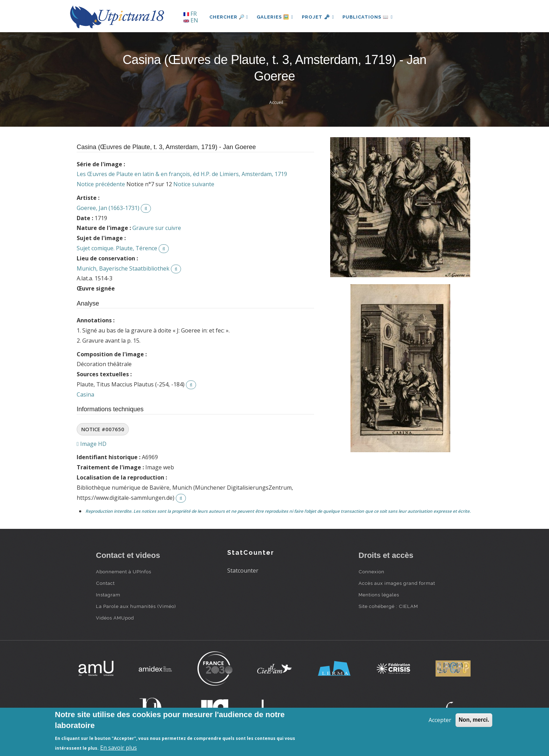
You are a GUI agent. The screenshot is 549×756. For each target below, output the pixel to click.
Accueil (276, 102)
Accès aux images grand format (397, 583)
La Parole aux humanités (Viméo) (136, 606)
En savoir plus (119, 748)
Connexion (371, 572)
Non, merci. (474, 720)
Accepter (440, 720)
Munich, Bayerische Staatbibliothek (123, 268)
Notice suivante (194, 184)
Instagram (108, 595)
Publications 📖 (368, 17)
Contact (105, 583)
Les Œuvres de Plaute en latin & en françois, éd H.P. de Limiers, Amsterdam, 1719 (182, 174)
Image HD (92, 444)
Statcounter (243, 570)
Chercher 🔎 (229, 17)
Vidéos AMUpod (115, 618)
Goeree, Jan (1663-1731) (108, 208)
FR (190, 14)
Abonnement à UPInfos (124, 572)
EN (191, 20)
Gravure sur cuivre (157, 228)
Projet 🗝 (318, 17)
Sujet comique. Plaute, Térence (117, 248)
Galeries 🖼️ (275, 17)
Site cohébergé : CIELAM (388, 606)
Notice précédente (101, 184)
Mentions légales (379, 595)
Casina (85, 394)
